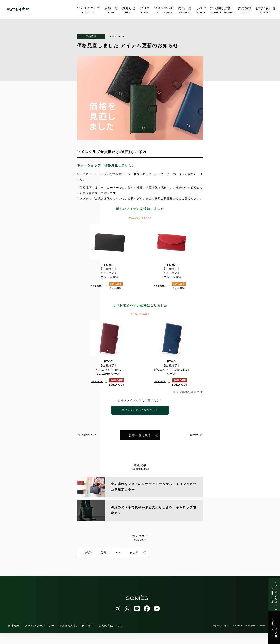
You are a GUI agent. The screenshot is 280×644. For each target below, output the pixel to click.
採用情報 (245, 10)
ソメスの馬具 (164, 10)
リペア (201, 10)
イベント (189, 551)
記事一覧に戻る (143, 435)
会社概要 (14, 637)
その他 (104, 564)
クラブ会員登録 (274, 628)
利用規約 (88, 637)
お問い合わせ (266, 10)
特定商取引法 (68, 637)
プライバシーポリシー (39, 637)
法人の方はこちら (110, 637)
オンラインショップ (274, 595)
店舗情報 (146, 551)
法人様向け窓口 (222, 10)
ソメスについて (89, 10)
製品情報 (91, 36)
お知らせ (129, 10)
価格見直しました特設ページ (140, 410)
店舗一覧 (111, 10)
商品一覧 (185, 10)
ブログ (145, 10)
